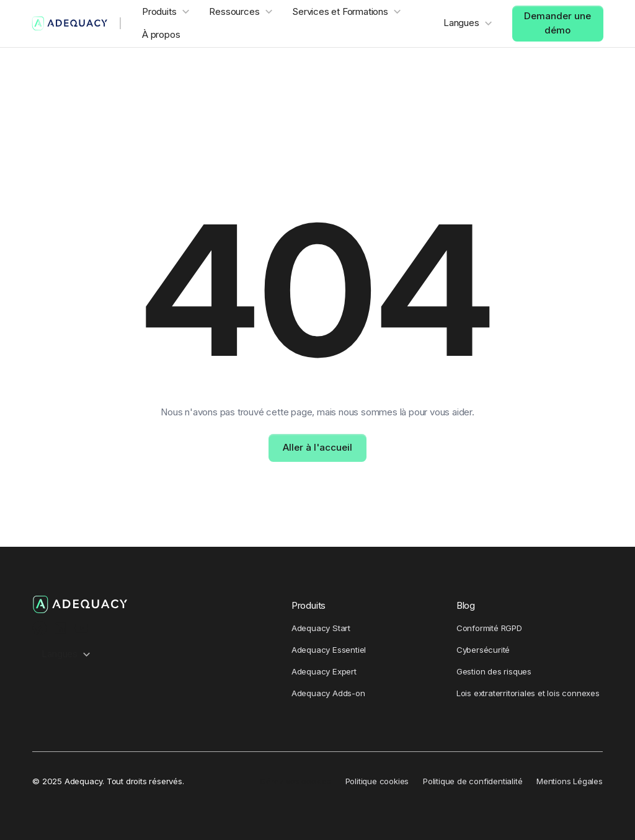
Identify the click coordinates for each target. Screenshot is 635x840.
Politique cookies (377, 781)
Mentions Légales (570, 781)
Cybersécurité (483, 650)
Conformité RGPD (489, 628)
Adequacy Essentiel (329, 650)
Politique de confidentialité (473, 781)
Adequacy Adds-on (328, 693)
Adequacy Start (321, 628)
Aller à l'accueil (317, 447)
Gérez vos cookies (295, 781)
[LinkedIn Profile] (60, 628)
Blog (466, 605)
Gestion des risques (494, 671)
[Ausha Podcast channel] (39, 628)
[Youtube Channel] (82, 628)
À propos (161, 34)
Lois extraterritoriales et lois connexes (528, 693)
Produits (309, 605)
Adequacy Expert (324, 671)
